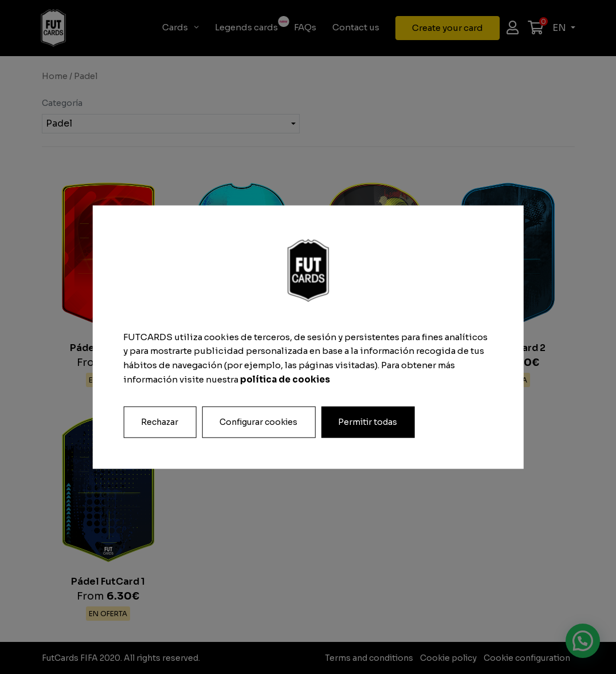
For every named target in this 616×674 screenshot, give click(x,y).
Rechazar (160, 421)
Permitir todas (368, 421)
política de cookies (285, 379)
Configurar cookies (258, 421)
